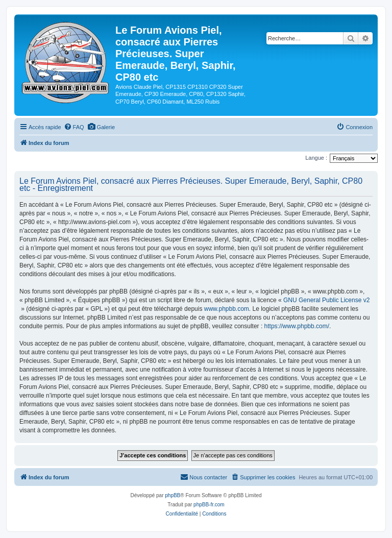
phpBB (173, 495)
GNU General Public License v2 (326, 300)
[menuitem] (74, 127)
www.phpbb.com (227, 309)
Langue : (316, 158)
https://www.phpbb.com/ (297, 326)
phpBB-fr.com (209, 505)
